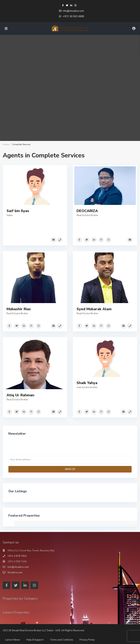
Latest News (13, 639)
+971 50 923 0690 (73, 16)
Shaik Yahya (87, 383)
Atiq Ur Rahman (20, 395)
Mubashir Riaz (19, 309)
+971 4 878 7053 (17, 556)
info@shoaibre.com (18, 567)
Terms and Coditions (62, 639)
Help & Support (35, 639)
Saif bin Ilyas (18, 211)
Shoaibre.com (15, 572)
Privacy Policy (87, 639)
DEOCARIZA (87, 211)
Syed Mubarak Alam (94, 309)
